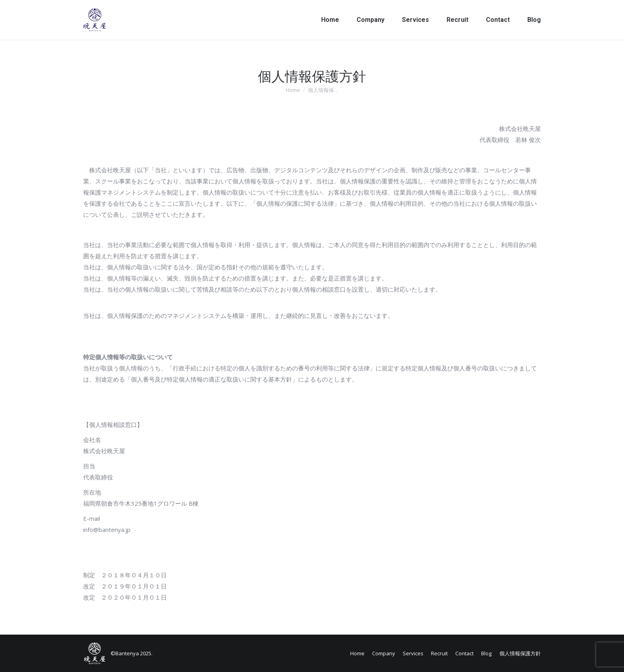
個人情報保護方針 (520, 653)
